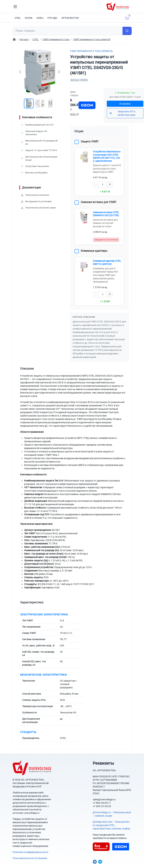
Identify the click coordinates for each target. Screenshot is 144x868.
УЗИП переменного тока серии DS (91, 51)
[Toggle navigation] (15, 7)
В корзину (125, 104)
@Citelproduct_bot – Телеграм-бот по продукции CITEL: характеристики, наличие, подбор (111, 824)
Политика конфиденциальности (30, 851)
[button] (28, 104)
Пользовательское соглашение (30, 857)
